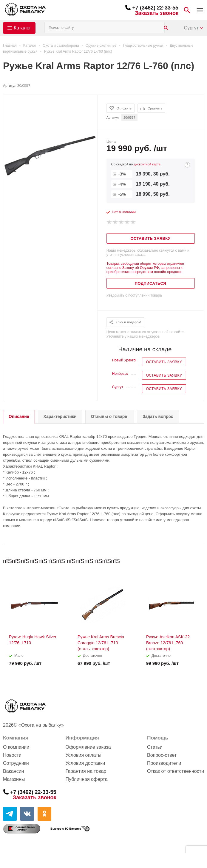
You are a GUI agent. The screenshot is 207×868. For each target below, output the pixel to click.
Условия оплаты (83, 755)
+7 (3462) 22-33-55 (155, 8)
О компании (16, 747)
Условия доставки (85, 763)
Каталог (22, 28)
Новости (12, 755)
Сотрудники (16, 763)
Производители (164, 763)
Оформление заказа (88, 747)
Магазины (14, 779)
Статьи (155, 747)
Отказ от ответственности (176, 771)
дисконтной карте (147, 164)
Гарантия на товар (86, 771)
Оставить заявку (164, 362)
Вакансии (14, 771)
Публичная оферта (86, 779)
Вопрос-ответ (162, 755)
